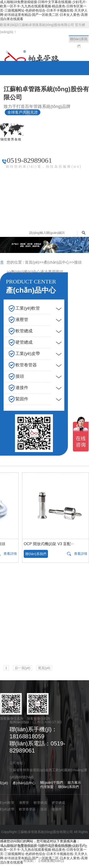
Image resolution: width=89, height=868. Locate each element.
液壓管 (24, 803)
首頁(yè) (32, 262)
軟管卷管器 (27, 809)
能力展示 (74, 782)
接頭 (78, 262)
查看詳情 (81, 554)
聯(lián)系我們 (36, 554)
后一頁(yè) (23, 668)
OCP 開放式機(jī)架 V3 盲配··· (49, 544)
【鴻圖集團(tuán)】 (51, 861)
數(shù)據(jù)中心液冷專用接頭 (37, 272)
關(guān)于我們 (52, 782)
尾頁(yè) (44, 668)
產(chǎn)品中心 (57, 262)
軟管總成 (40, 803)
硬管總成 (58, 803)
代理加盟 (47, 787)
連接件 (57, 809)
